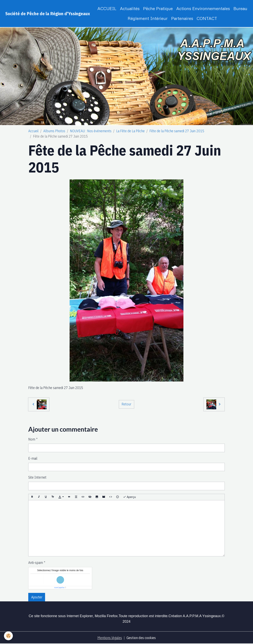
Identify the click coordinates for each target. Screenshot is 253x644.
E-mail (33, 458)
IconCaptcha (59, 588)
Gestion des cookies (141, 638)
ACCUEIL (107, 8)
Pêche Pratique (158, 8)
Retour (126, 404)
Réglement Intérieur (148, 18)
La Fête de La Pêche (130, 131)
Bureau (240, 8)
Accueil (33, 131)
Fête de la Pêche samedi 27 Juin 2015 (177, 131)
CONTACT (207, 18)
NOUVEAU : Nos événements (91, 131)
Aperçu (129, 497)
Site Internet (37, 477)
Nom (32, 439)
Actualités (130, 8)
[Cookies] (8, 636)
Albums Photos (54, 131)
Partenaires (182, 18)
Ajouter (37, 597)
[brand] (48, 14)
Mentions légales (110, 638)
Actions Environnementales (203, 8)
